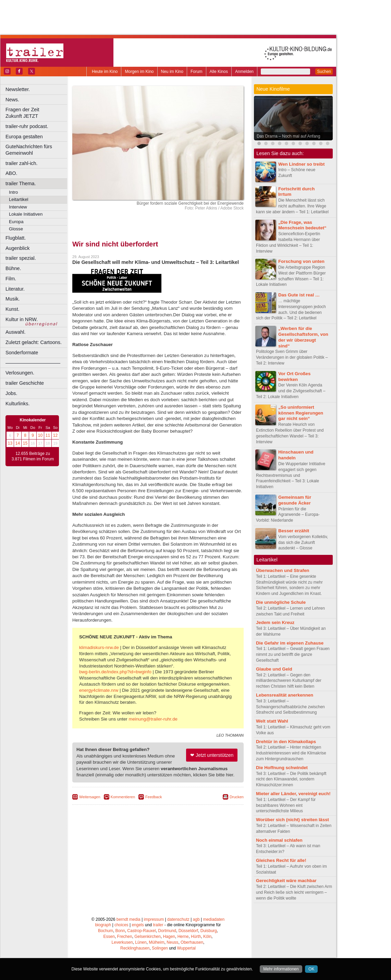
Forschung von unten (301, 261)
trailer (158, 925)
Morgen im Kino (139, 72)
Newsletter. (18, 89)
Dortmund (167, 931)
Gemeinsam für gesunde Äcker (295, 500)
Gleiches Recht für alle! (281, 860)
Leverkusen (122, 942)
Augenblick (17, 248)
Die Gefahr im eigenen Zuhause (290, 643)
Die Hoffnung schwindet (282, 768)
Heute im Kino (105, 72)
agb (196, 919)
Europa (16, 222)
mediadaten (214, 919)
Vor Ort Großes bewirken (294, 377)
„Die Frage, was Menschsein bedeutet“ (302, 225)
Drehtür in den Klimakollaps (286, 742)
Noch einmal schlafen (279, 840)
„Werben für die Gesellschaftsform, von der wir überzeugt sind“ (303, 337)
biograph (103, 925)
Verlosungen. (20, 373)
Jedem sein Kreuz (275, 622)
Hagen (169, 937)
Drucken (237, 797)
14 (18, 443)
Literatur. (15, 289)
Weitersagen (90, 797)
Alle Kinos (219, 72)
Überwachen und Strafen (283, 570)
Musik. (13, 299)
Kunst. (13, 309)
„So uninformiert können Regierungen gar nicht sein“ (301, 413)
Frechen (125, 937)
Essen (109, 937)
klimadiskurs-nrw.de (99, 647)
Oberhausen (192, 942)
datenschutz (178, 919)
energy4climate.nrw (99, 690)
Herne (183, 937)
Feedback (154, 797)
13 (10, 443)
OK (311, 969)
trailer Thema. (21, 183)
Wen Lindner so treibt (301, 164)
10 (40, 435)
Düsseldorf (188, 931)
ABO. (11, 173)
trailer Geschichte (25, 383)
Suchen (324, 72)
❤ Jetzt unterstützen (212, 755)
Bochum (106, 931)
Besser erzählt (294, 531)
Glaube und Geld (274, 669)
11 (48, 435)
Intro (13, 192)
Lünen (141, 942)
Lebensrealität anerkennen (285, 695)
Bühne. (13, 268)
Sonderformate (22, 353)
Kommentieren (123, 797)
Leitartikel (19, 199)
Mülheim (156, 942)
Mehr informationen (281, 969)
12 (55, 435)
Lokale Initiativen (26, 214)
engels (138, 925)
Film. (11, 279)
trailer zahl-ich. (22, 163)
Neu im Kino (172, 72)
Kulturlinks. (17, 404)
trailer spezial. (21, 258)
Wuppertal (186, 948)
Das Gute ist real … (299, 295)
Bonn (120, 931)
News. (12, 100)
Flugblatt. (16, 238)
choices (121, 925)
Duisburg (209, 931)
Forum (197, 72)
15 (25, 443)
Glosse (16, 229)
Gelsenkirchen (148, 937)
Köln (207, 937)
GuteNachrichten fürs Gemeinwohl (29, 150)
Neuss (172, 942)
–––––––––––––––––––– (33, 363)
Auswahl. (15, 332)
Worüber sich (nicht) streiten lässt (292, 820)
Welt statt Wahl (272, 721)
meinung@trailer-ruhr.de (153, 719)
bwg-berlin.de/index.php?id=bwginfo (115, 672)
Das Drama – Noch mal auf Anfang (288, 136)
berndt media (129, 919)
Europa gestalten (24, 137)
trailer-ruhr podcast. (27, 126)
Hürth (196, 937)
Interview (18, 207)
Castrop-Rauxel (141, 931)
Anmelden (244, 72)
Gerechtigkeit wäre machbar (286, 881)
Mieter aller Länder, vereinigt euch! (293, 794)
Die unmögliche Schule (281, 602)
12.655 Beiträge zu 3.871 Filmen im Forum (33, 456)
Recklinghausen (135, 948)
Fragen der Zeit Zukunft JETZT (37, 113)
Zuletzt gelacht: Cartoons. (34, 342)
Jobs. (11, 393)
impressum (154, 919)
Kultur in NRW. (22, 319)
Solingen (160, 948)
